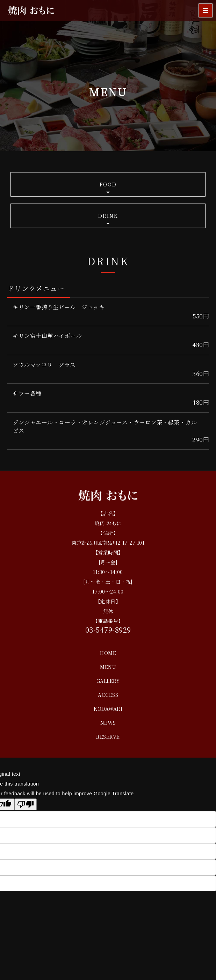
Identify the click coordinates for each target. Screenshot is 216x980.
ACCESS (108, 695)
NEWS (108, 723)
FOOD (108, 184)
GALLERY (108, 681)
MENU (108, 667)
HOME (108, 653)
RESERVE (108, 737)
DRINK (108, 216)
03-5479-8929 (108, 630)
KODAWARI (108, 709)
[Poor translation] (26, 804)
